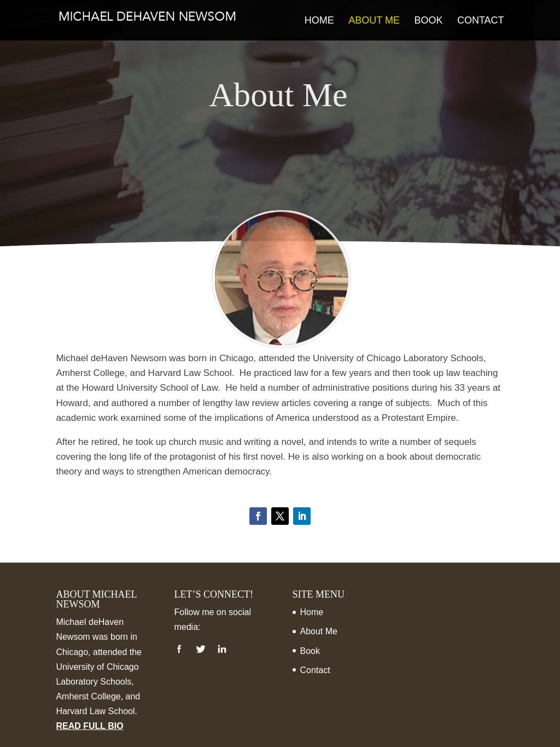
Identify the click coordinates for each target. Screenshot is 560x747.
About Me (374, 21)
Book (428, 21)
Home (319, 21)
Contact (481, 21)
